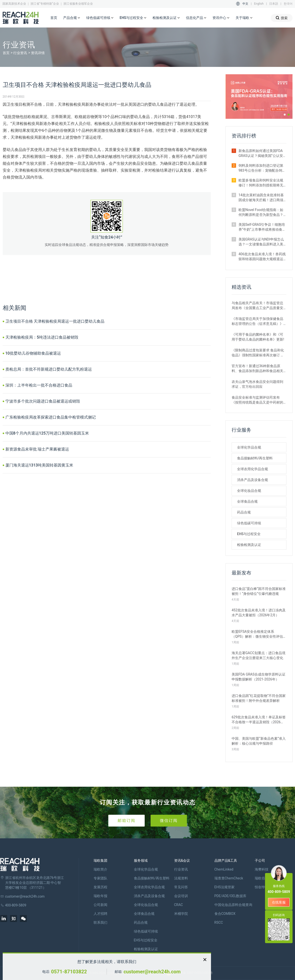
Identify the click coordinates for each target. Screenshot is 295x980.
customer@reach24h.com (152, 972)
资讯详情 (38, 53)
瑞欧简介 (100, 869)
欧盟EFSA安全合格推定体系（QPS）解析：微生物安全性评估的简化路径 (257, 634)
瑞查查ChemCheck (229, 878)
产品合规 (72, 18)
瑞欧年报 (100, 896)
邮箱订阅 (126, 821)
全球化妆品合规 (249, 491)
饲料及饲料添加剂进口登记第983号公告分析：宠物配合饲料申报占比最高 (262, 168)
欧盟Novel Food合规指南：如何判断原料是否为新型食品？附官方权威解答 (261, 212)
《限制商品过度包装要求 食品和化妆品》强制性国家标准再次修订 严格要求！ (258, 353)
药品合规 (244, 512)
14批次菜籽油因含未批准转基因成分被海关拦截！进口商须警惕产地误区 (261, 198)
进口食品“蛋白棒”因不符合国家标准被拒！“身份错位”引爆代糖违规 (259, 591)
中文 (245, 4)
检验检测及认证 (166, 18)
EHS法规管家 (225, 887)
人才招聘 (100, 914)
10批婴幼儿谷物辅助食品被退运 (33, 353)
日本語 (274, 4)
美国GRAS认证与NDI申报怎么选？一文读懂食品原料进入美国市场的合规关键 (261, 242)
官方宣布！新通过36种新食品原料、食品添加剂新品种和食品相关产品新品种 (257, 369)
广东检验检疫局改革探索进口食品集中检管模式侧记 (51, 417)
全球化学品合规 (249, 447)
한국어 (288, 4)
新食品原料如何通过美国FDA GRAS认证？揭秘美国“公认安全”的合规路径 (261, 153)
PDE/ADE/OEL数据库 (231, 896)
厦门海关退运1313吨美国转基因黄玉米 (39, 465)
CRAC (179, 905)
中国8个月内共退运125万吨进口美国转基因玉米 (47, 433)
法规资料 (181, 878)
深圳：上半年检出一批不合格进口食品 (39, 385)
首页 (54, 18)
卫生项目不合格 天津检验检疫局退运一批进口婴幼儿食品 (55, 321)
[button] (285, 115)
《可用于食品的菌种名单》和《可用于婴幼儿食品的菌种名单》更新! (258, 337)
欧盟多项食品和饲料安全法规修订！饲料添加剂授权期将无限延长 (261, 183)
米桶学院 (181, 914)
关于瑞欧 (244, 18)
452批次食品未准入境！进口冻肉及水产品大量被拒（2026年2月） (259, 613)
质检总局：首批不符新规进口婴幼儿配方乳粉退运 (49, 369)
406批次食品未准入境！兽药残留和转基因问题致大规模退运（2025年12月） (262, 257)
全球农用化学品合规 (253, 469)
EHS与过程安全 (133, 18)
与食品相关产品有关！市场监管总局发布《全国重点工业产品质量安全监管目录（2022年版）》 (257, 306)
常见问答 (181, 887)
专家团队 (100, 878)
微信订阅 (169, 821)
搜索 (282, 18)
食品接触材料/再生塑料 (255, 458)
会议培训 (181, 896)
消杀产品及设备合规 (253, 480)
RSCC (219, 922)
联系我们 (100, 922)
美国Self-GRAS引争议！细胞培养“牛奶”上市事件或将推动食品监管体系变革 (262, 227)
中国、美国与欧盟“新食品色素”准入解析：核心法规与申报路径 (259, 741)
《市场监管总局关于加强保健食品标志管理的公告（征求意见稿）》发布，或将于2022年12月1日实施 (257, 321)
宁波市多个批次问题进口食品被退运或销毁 (43, 401)
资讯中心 (221, 18)
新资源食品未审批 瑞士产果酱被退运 (37, 449)
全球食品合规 (247, 501)
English (259, 4)
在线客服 (279, 902)
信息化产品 (196, 18)
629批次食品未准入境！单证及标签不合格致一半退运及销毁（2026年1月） (259, 720)
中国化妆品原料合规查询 (233, 905)
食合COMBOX (225, 914)
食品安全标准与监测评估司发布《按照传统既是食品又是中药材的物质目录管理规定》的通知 (257, 400)
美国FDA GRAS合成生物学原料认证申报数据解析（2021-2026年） (259, 677)
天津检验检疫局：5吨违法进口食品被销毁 (42, 337)
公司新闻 (100, 905)
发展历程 (100, 887)
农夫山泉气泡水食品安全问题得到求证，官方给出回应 (257, 384)
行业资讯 (20, 53)
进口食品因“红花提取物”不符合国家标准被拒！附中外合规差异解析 (259, 698)
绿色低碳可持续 (100, 18)
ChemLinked (224, 869)
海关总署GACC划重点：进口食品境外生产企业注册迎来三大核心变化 (259, 655)
